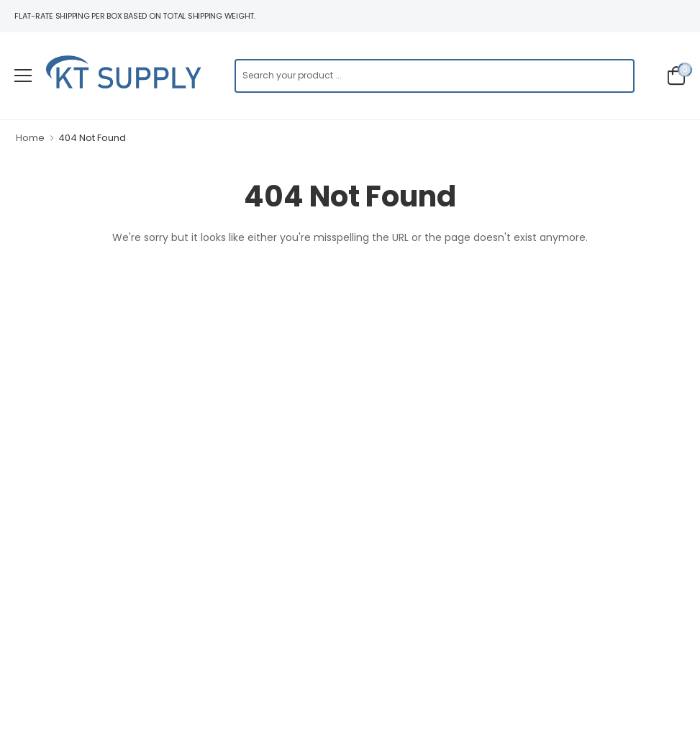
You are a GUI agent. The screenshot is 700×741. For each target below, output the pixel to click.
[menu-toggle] (23, 76)
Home (30, 138)
